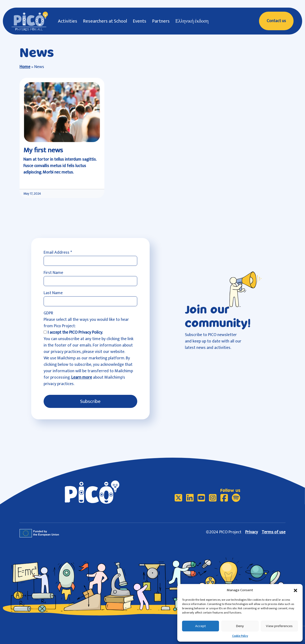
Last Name (53, 293)
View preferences (279, 626)
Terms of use (274, 532)
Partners (161, 21)
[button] (295, 590)
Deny (240, 626)
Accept (201, 626)
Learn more (82, 377)
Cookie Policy (240, 636)
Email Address (58, 253)
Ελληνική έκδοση (192, 21)
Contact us (276, 21)
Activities (68, 21)
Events (140, 21)
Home (25, 67)
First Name (53, 273)
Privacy (252, 532)
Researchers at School (105, 21)
